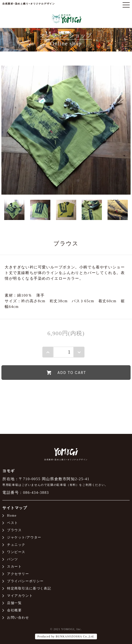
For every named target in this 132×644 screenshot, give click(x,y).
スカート (14, 567)
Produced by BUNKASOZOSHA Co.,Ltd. (66, 636)
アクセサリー (18, 574)
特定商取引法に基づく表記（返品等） (66, 401)
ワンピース (16, 552)
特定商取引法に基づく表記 (29, 588)
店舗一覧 (14, 603)
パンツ (13, 559)
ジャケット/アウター (24, 537)
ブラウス (14, 530)
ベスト (13, 523)
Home (12, 516)
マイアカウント (20, 596)
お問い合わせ (18, 618)
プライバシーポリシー (25, 581)
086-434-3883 (36, 493)
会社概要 (14, 610)
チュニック (16, 545)
